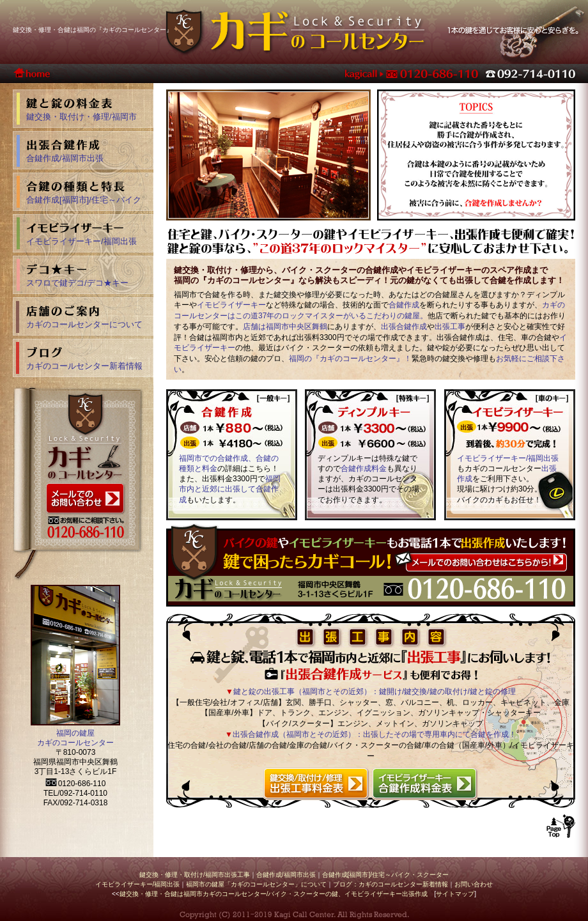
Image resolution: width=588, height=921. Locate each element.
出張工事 (450, 327)
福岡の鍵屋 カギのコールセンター (75, 738)
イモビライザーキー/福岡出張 (508, 458)
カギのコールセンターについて (84, 324)
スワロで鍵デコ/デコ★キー (77, 283)
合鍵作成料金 (364, 468)
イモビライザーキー (231, 305)
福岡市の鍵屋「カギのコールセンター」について (256, 884)
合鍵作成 (404, 305)
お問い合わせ (474, 884)
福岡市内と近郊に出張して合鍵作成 (230, 489)
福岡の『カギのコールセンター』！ (350, 359)
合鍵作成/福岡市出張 (65, 158)
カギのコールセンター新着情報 (84, 366)
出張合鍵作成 (404, 327)
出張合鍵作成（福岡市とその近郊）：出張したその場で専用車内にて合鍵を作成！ (375, 734)
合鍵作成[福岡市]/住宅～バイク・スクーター (385, 875)
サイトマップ (455, 894)
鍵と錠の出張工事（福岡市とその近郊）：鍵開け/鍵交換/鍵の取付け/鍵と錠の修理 (375, 692)
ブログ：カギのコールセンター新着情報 (391, 884)
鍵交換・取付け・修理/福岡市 (81, 117)
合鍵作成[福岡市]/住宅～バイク (84, 200)
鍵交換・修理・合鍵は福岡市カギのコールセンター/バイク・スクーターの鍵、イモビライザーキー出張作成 (274, 894)
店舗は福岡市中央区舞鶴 (285, 327)
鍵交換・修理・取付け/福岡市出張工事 (195, 875)
